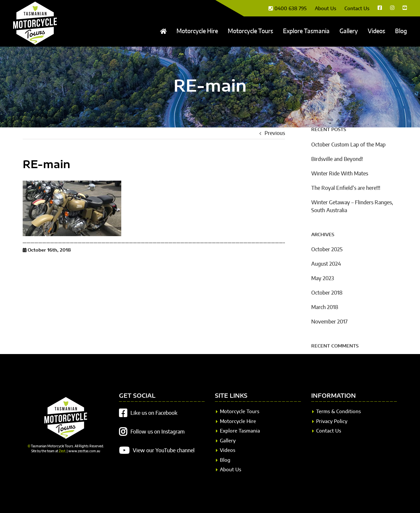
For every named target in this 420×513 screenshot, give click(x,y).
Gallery (228, 441)
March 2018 (325, 307)
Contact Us (329, 431)
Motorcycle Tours (240, 412)
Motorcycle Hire (238, 422)
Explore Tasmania (240, 431)
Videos (228, 450)
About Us (231, 470)
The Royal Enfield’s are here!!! (346, 188)
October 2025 (327, 250)
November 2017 (329, 322)
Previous (275, 133)
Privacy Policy (332, 422)
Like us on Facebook (154, 413)
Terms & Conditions (338, 412)
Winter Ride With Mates (340, 174)
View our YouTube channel (164, 451)
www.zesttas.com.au (84, 451)
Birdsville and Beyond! (337, 159)
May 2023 (323, 279)
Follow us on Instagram (158, 432)
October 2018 (327, 293)
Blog (225, 460)
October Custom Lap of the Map (348, 145)
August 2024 (326, 264)
